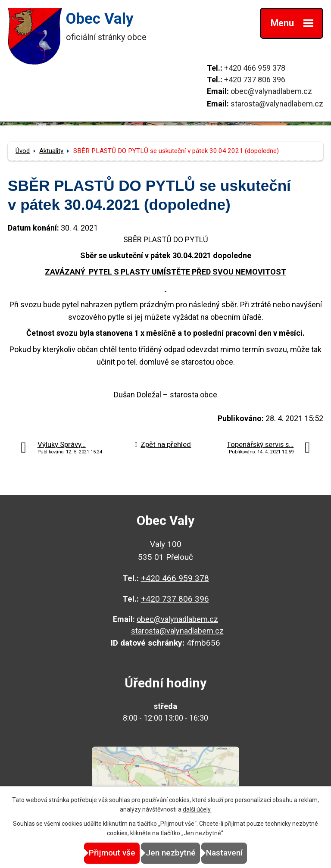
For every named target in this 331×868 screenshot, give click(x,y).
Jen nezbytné (171, 853)
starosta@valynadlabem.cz (277, 104)
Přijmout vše (112, 853)
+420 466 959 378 (255, 68)
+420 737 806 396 (255, 80)
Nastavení (224, 853)
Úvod (23, 151)
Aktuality (51, 151)
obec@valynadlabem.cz (271, 91)
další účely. (197, 809)
